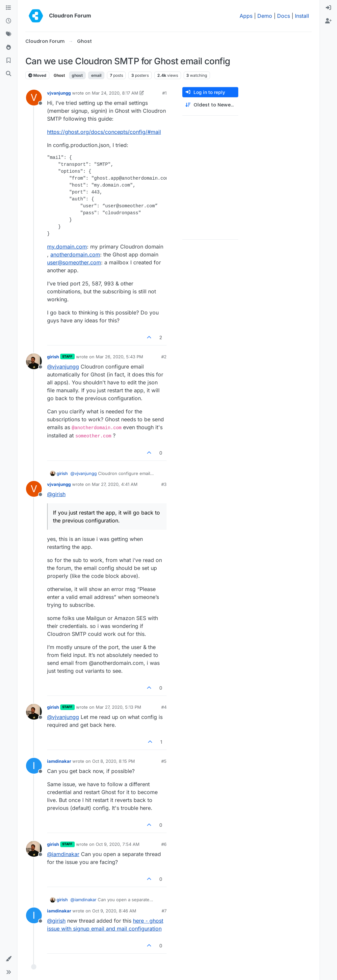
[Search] (9, 74)
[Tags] (9, 34)
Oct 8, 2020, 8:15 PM (114, 761)
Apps (246, 16)
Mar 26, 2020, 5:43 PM (119, 357)
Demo (265, 16)
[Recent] (9, 21)
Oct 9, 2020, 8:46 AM (114, 911)
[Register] (328, 21)
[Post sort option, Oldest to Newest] (210, 105)
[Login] (328, 8)
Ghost (59, 75)
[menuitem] (328, 8)
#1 (164, 93)
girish (53, 357)
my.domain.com (67, 247)
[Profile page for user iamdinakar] (34, 766)
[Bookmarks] (9, 61)
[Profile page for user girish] (34, 361)
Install (302, 16)
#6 (164, 844)
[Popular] (9, 47)
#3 (164, 484)
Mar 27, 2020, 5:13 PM (118, 707)
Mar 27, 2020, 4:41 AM (115, 484)
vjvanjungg (59, 93)
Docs (284, 16)
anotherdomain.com (75, 254)
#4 (164, 707)
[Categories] (9, 8)
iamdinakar (59, 761)
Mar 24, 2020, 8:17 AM (115, 93)
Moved (37, 75)
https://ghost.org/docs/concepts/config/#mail (104, 132)
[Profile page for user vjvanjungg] (34, 98)
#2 (164, 357)
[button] (9, 959)
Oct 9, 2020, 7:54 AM (118, 844)
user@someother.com (74, 262)
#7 (164, 911)
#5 (164, 761)
